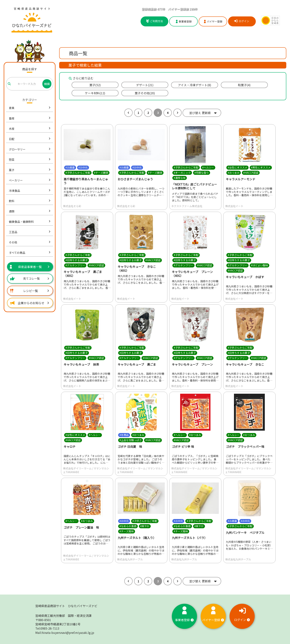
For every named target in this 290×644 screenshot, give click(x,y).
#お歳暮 (70, 167)
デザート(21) (145, 85)
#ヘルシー (208, 167)
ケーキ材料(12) (95, 93)
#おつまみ (234, 173)
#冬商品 (124, 435)
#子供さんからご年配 (78, 173)
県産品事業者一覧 (30, 267)
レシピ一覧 (30, 291)
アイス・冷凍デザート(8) (195, 85)
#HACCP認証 (251, 173)
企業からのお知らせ (30, 303)
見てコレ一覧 (30, 278)
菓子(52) (95, 85)
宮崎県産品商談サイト (66, 606)
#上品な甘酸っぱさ (131, 440)
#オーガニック (182, 173)
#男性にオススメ (261, 167)
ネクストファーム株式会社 (187, 206)
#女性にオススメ (237, 167)
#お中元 (83, 167)
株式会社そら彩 (72, 206)
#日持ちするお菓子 (77, 260)
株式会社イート (234, 206)
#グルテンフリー (75, 265)
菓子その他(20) (145, 93)
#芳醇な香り (202, 173)
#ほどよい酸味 (259, 265)
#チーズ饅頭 (101, 173)
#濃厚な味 (180, 178)
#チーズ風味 (127, 531)
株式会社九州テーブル (130, 559)
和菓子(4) (244, 85)
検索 (47, 84)
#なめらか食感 (128, 526)
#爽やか (145, 526)
